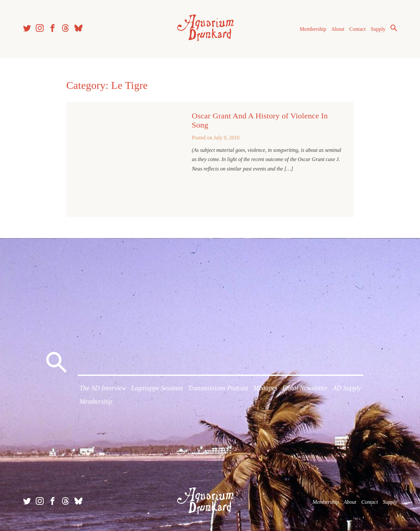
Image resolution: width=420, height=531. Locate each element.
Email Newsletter (305, 388)
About (338, 29)
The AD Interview (103, 388)
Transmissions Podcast (218, 388)
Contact (358, 29)
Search (394, 28)
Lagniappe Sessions (157, 388)
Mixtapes (265, 388)
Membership (313, 29)
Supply (378, 29)
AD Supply (347, 388)
